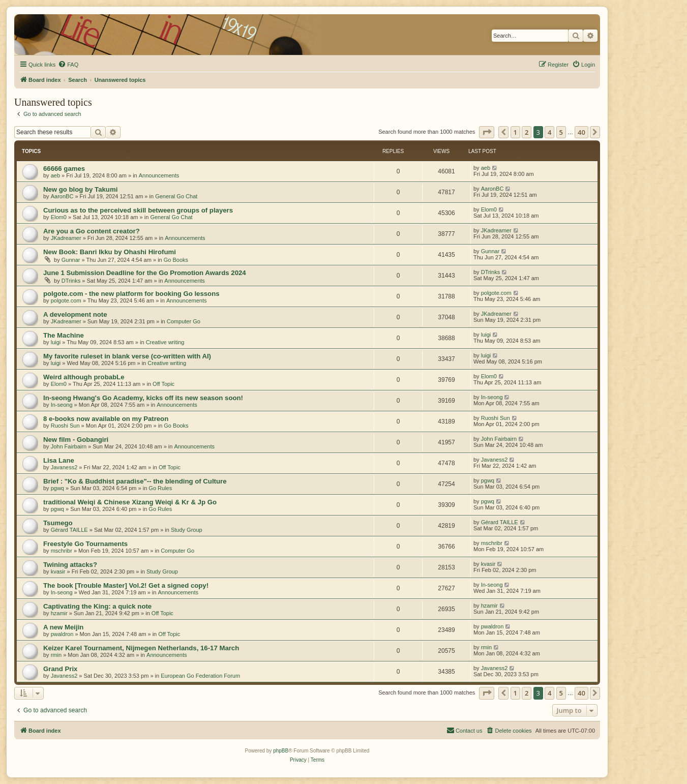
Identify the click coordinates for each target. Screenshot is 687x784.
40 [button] (581, 132)
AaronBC (62, 196)
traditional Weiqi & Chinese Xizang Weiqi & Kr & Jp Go (130, 502)
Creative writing (165, 342)
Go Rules (160, 488)
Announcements (159, 175)
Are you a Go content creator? (92, 231)
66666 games (64, 169)
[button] (487, 132)
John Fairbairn (69, 446)
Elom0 (59, 217)
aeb (55, 175)
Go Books (176, 260)
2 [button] (527, 132)
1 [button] (515, 132)
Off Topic (163, 384)
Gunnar (71, 260)
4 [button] (549, 132)
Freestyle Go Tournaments (85, 544)
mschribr (62, 551)
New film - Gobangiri (76, 440)
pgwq (57, 488)
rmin (56, 655)
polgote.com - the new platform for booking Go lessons (131, 294)
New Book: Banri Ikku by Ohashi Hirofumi (110, 252)
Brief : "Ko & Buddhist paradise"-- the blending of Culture (135, 481)
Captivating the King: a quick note (97, 606)
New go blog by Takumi (80, 189)
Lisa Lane (59, 460)
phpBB (281, 751)
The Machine (64, 335)
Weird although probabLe (84, 377)
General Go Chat (176, 196)
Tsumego (58, 523)
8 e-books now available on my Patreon (106, 419)
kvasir (58, 571)
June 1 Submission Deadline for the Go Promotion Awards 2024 (145, 273)
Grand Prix (60, 669)
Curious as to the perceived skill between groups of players (138, 210)
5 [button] (561, 132)
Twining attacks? (70, 565)
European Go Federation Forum (200, 676)
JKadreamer (66, 238)
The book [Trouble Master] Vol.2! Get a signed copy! (126, 585)
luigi (56, 342)
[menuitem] (68, 65)
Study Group (187, 530)
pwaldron (62, 634)
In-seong (62, 405)
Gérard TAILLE (69, 530)
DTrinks (71, 281)
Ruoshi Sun (65, 426)
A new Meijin (63, 627)
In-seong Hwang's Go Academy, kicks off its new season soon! (143, 398)
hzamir (59, 613)
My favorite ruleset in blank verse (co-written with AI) (127, 356)
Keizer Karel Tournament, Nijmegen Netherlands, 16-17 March (141, 648)
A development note (75, 314)
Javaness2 (64, 467)
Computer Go (184, 321)
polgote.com (66, 300)
